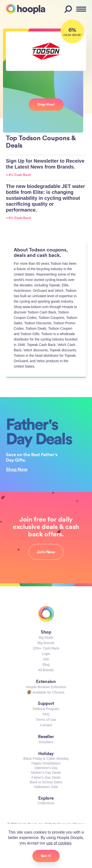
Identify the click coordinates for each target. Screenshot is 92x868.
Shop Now (17, 469)
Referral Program (46, 709)
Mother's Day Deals (46, 773)
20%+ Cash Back (46, 648)
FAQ (46, 714)
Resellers (46, 742)
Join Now (46, 552)
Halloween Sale (46, 787)
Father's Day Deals (46, 777)
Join (46, 659)
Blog (46, 665)
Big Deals (46, 637)
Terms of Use (46, 720)
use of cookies (59, 843)
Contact (46, 725)
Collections (46, 803)
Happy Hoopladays (46, 763)
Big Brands (46, 643)
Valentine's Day (46, 768)
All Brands (46, 670)
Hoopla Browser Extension (46, 687)
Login (46, 654)
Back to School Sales (46, 782)
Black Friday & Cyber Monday (46, 759)
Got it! (46, 856)
